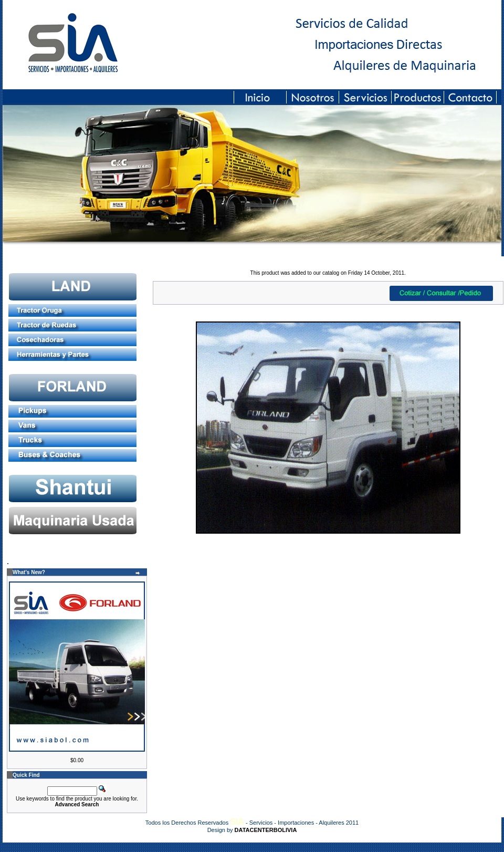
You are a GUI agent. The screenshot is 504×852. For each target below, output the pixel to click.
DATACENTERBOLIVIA (266, 830)
